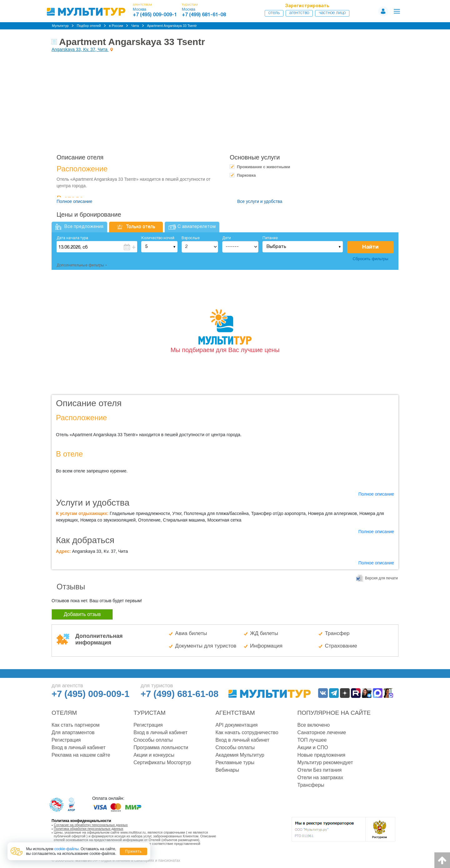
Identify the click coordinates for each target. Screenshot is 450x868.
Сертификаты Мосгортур (162, 762)
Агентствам (235, 713)
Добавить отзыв (82, 614)
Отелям (64, 713)
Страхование (341, 646)
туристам (190, 5)
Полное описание (74, 201)
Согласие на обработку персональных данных (91, 825)
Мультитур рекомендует (325, 762)
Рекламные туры (235, 762)
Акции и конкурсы (154, 755)
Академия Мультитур (240, 755)
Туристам (150, 713)
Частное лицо (332, 13)
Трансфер (337, 633)
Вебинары (227, 770)
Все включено (314, 725)
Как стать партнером (75, 725)
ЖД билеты (264, 633)
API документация (236, 725)
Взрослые (191, 238)
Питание (270, 238)
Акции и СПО (313, 747)
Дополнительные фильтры (80, 265)
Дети (227, 238)
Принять (133, 851)
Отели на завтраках (320, 777)
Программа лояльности (161, 747)
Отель (274, 13)
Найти (370, 247)
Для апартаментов (73, 732)
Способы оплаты (153, 740)
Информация (266, 646)
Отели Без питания (320, 770)
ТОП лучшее (312, 740)
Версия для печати (381, 578)
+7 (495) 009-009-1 (155, 15)
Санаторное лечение (322, 732)
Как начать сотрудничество (247, 732)
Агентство (299, 13)
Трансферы (311, 785)
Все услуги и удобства (260, 201)
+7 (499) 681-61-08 (204, 15)
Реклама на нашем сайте (81, 755)
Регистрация (66, 740)
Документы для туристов (206, 646)
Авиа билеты (191, 633)
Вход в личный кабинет (79, 747)
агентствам (142, 5)
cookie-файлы (67, 849)
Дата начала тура (72, 238)
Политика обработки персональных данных (89, 829)
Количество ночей (158, 238)
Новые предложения (322, 755)
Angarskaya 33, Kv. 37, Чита (80, 49)
